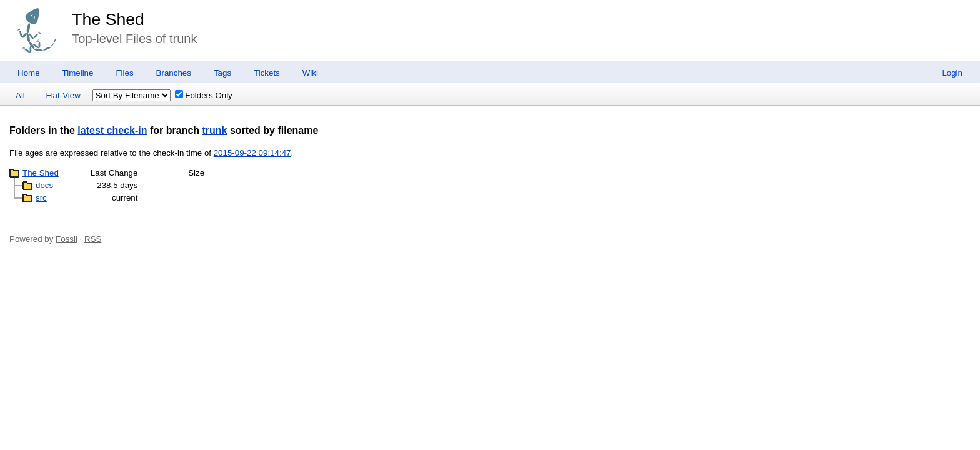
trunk (215, 130)
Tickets (267, 73)
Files (124, 73)
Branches (174, 73)
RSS (93, 239)
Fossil (67, 239)
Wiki (310, 73)
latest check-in (112, 130)
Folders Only (204, 95)
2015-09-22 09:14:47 (252, 153)
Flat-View (63, 95)
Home (29, 73)
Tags (222, 73)
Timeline (78, 73)
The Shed (108, 19)
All (20, 95)
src (41, 198)
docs (44, 185)
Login (952, 73)
